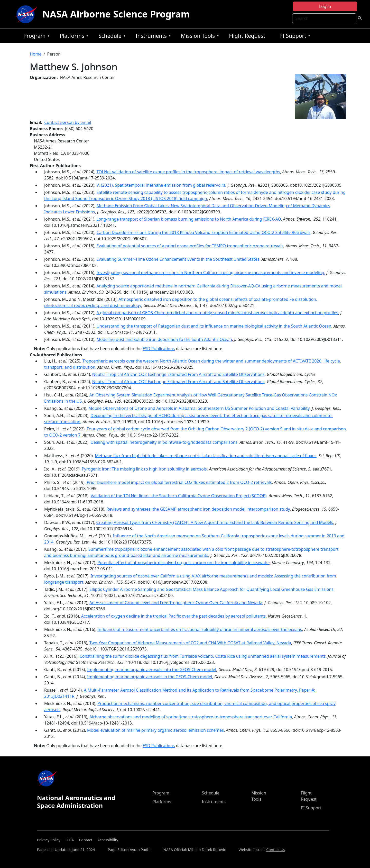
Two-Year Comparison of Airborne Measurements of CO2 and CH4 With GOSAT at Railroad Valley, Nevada (190, 643)
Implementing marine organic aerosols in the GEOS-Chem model (150, 677)
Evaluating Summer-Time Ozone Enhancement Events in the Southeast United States (178, 259)
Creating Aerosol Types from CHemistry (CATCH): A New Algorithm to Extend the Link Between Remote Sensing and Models (215, 522)
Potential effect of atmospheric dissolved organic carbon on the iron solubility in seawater (183, 563)
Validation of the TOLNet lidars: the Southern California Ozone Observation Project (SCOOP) (179, 496)
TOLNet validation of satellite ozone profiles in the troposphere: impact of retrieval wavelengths (188, 172)
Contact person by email (68, 122)
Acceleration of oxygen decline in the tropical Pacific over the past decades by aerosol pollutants (173, 616)
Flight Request (247, 36)
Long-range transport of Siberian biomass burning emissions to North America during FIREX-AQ (189, 219)
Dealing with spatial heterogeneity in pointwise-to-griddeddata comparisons (164, 442)
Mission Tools (199, 37)
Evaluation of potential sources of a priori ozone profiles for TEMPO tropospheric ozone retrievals (190, 246)
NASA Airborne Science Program (116, 14)
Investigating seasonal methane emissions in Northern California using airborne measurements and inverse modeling (210, 273)
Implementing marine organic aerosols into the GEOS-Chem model (152, 670)
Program (36, 37)
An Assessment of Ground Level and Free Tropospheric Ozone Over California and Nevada (176, 603)
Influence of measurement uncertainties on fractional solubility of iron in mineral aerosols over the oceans (200, 629)
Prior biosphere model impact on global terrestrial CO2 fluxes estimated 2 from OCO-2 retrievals (179, 482)
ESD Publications (159, 349)
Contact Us (276, 850)
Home (36, 54)
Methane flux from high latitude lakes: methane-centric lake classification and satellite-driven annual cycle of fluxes (206, 456)
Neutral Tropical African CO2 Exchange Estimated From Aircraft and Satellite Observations (178, 374)
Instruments (152, 37)
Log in (325, 6)
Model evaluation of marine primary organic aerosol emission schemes (155, 730)
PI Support (294, 37)
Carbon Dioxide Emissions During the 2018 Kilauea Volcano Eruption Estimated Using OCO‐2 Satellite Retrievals (203, 232)
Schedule (111, 37)
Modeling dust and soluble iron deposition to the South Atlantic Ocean (164, 339)
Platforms (73, 37)
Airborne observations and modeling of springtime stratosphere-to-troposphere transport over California (191, 717)
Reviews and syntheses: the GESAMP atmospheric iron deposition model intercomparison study (198, 509)
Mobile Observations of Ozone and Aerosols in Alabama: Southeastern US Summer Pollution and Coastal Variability (199, 408)
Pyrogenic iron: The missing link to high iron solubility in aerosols (144, 469)
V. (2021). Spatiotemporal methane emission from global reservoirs (161, 185)
